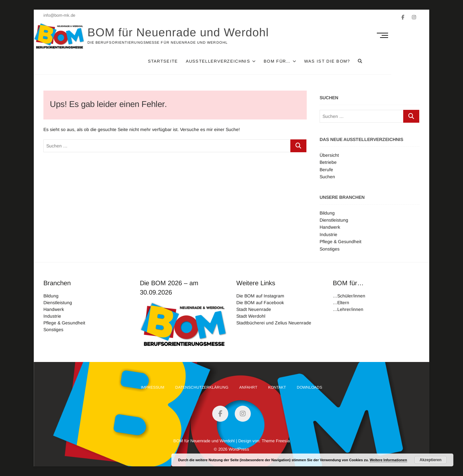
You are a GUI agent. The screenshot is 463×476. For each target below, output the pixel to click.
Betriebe (328, 162)
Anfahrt (248, 387)
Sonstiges (330, 249)
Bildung (327, 213)
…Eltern (341, 303)
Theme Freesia (276, 441)
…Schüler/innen (349, 296)
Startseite (191, 61)
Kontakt (277, 387)
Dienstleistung (334, 220)
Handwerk (330, 227)
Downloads (309, 387)
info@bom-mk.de (59, 15)
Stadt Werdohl (251, 316)
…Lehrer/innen (348, 309)
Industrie (328, 234)
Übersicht (329, 155)
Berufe (326, 170)
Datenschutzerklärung (202, 387)
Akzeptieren (431, 460)
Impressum (153, 387)
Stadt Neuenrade (254, 309)
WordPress (239, 449)
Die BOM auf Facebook (260, 303)
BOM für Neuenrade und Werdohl (188, 32)
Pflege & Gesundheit (340, 242)
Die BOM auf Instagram (260, 296)
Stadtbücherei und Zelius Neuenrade (274, 323)
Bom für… (305, 61)
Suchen (327, 177)
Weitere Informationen (388, 460)
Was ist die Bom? (355, 61)
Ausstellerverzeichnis (246, 61)
